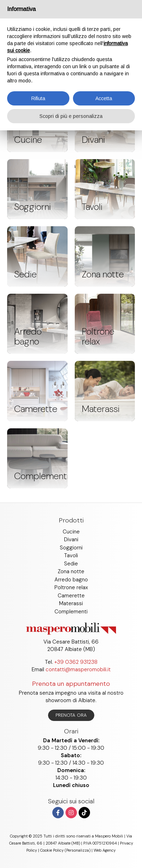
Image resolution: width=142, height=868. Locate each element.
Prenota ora (71, 715)
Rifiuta (38, 98)
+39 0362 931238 (76, 662)
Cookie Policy (52, 850)
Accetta (104, 98)
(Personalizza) (78, 850)
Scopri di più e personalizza (71, 116)
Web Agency (105, 850)
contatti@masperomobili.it (78, 669)
